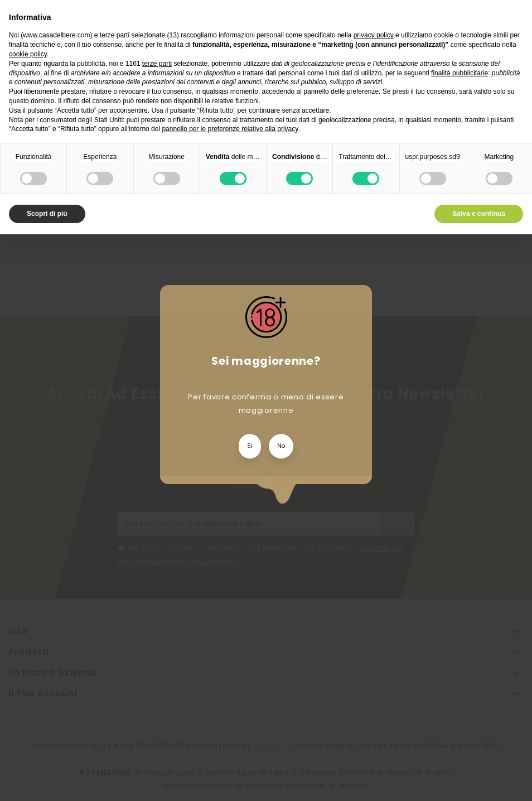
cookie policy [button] (28, 54)
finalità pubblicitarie (460, 73)
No (281, 446)
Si (250, 446)
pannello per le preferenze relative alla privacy (230, 129)
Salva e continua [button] (479, 214)
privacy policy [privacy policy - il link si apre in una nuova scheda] (374, 35)
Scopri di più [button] (47, 214)
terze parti (157, 64)
